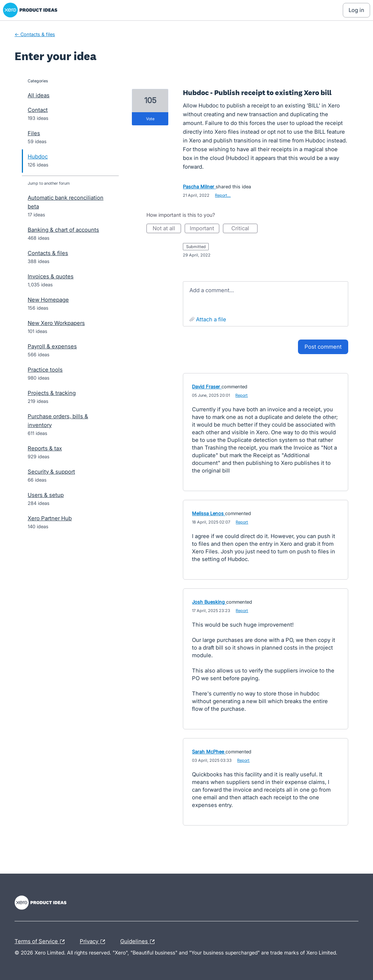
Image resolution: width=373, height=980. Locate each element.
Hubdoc (38, 156)
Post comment (323, 347)
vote (150, 119)
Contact (38, 110)
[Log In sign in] (356, 10)
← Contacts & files (35, 34)
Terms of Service (41, 942)
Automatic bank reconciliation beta (66, 202)
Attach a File (211, 319)
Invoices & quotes (51, 276)
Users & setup (46, 495)
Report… (223, 195)
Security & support (51, 472)
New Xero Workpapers (56, 323)
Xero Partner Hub (50, 518)
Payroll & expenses (52, 346)
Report (242, 395)
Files (34, 133)
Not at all (167, 229)
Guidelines (139, 942)
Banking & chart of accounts (63, 230)
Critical (244, 229)
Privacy (94, 942)
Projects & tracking (52, 393)
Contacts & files (48, 253)
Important (205, 229)
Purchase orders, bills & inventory (58, 421)
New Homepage (48, 300)
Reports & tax (45, 448)
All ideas (39, 95)
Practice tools (45, 370)
